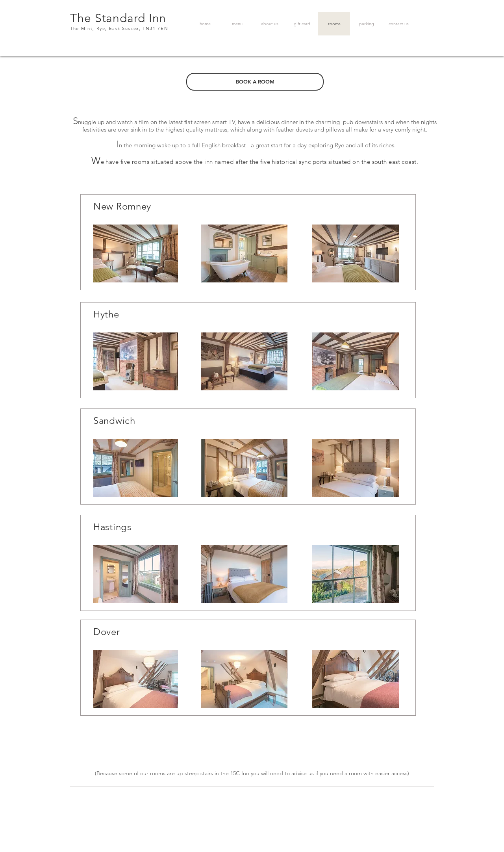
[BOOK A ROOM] (255, 82)
